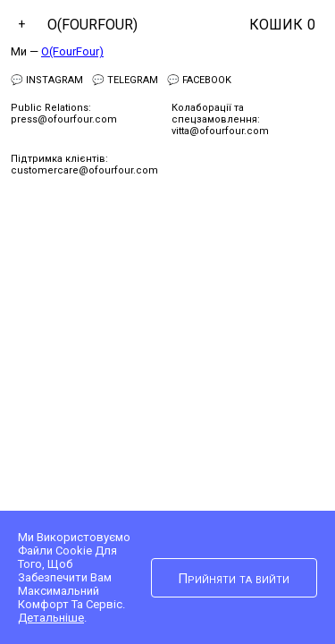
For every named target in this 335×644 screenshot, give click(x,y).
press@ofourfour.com (64, 119)
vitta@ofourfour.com (220, 131)
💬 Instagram (47, 80)
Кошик (282, 25)
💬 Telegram (125, 80)
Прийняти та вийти (234, 579)
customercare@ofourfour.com (84, 170)
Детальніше (51, 618)
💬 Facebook (199, 80)
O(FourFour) (92, 25)
